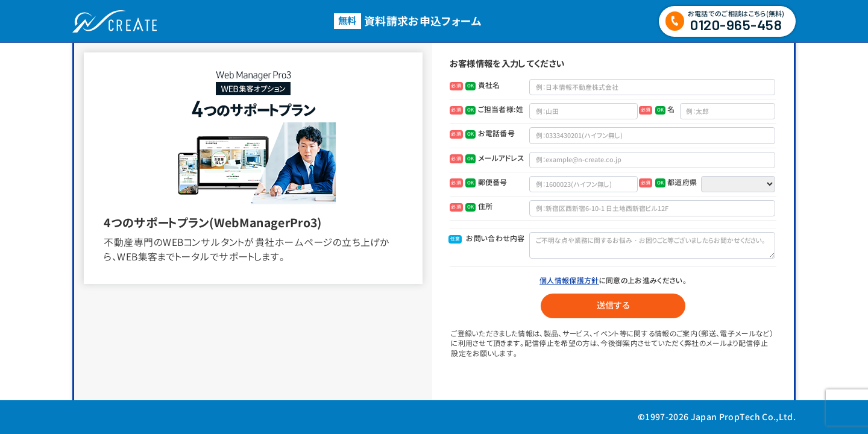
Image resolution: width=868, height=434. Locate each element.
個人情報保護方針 (569, 281)
